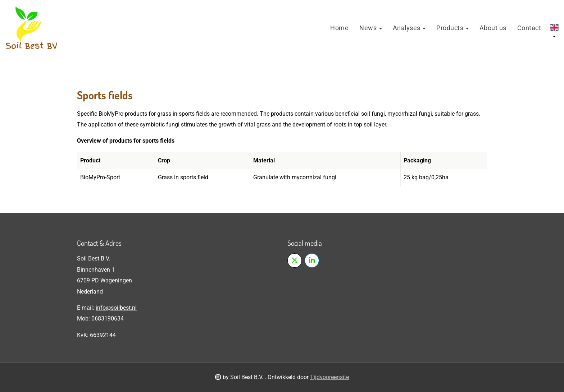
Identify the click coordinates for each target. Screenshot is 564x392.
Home (339, 28)
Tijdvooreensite (329, 377)
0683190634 (108, 319)
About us (493, 28)
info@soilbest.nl (116, 308)
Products (452, 28)
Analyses (409, 28)
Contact (529, 28)
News (371, 28)
